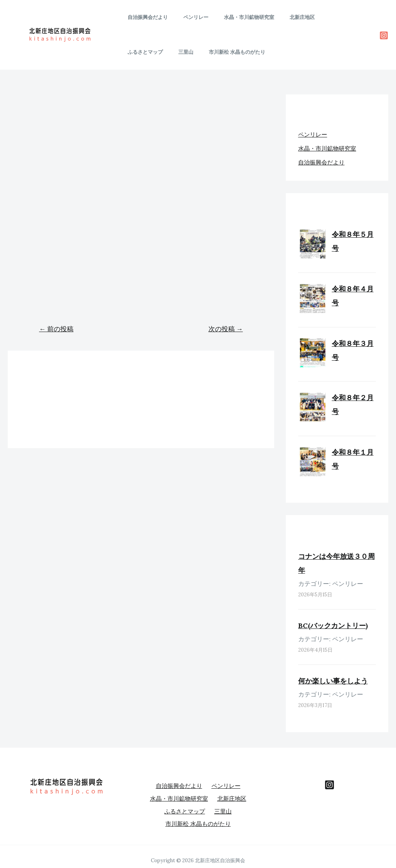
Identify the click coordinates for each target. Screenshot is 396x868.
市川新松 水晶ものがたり (153, 52)
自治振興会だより (145, 17)
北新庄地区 (283, 17)
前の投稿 (56, 329)
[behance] (329, 785)
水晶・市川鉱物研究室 (236, 17)
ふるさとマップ (323, 17)
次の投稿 (226, 329)
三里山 (359, 17)
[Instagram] (384, 35)
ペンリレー (188, 17)
